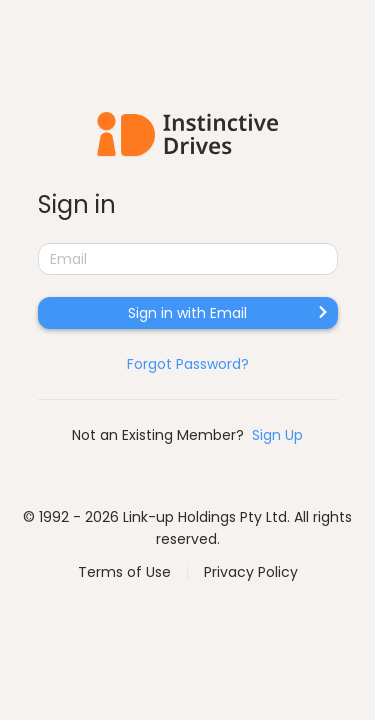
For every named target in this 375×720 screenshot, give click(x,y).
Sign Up (277, 435)
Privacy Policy (251, 572)
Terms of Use (124, 572)
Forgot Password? (188, 364)
